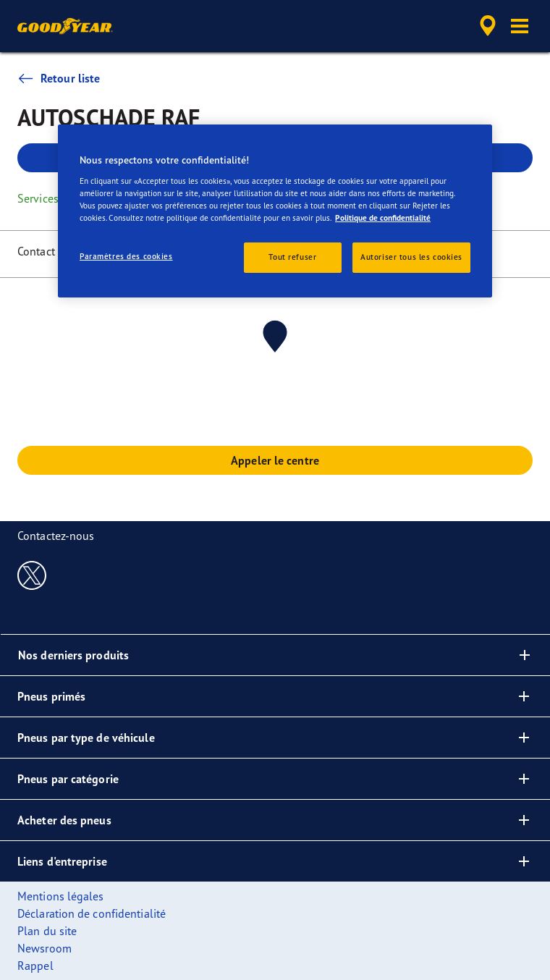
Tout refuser (292, 257)
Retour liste (59, 78)
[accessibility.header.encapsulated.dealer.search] (488, 26)
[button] (520, 26)
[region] (275, 211)
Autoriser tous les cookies (411, 257)
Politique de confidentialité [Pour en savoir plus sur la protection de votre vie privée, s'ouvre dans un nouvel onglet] (383, 218)
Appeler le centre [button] (275, 460)
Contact (36, 251)
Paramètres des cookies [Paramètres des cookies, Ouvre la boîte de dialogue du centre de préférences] (126, 256)
